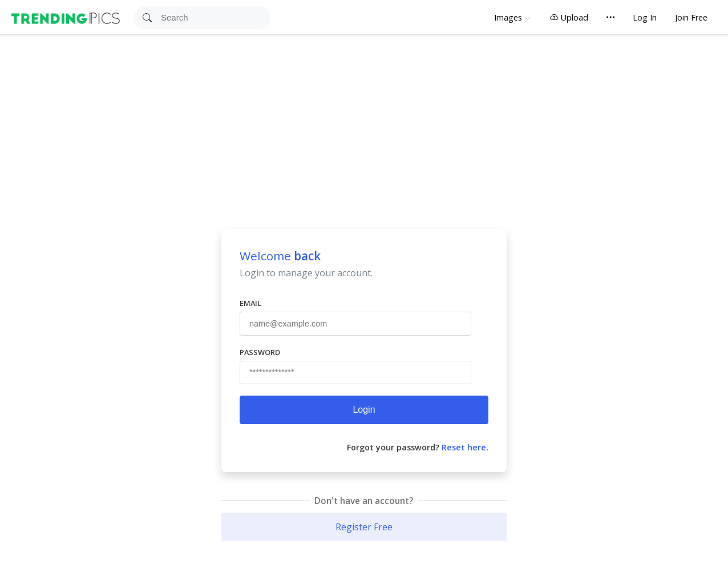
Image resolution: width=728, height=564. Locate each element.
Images (508, 17)
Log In (645, 17)
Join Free (691, 17)
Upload (569, 17)
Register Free (364, 527)
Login (364, 410)
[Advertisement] (364, 120)
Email (250, 303)
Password (260, 352)
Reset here (464, 447)
